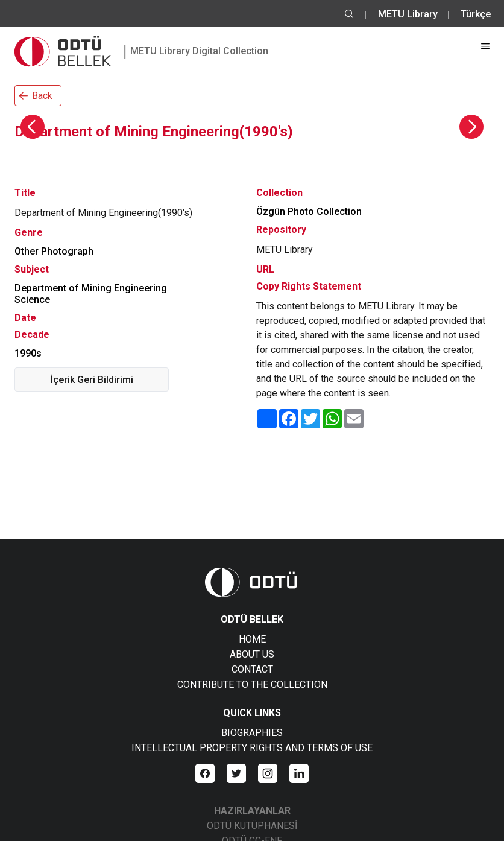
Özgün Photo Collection (309, 211)
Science (32, 300)
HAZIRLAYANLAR (252, 811)
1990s (28, 353)
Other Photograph (54, 251)
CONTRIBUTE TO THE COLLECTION (252, 684)
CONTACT (252, 669)
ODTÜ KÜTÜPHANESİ (252, 826)
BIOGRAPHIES (252, 733)
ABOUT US (252, 654)
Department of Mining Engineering (91, 288)
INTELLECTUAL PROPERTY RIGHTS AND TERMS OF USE (252, 748)
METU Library (408, 14)
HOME (252, 639)
